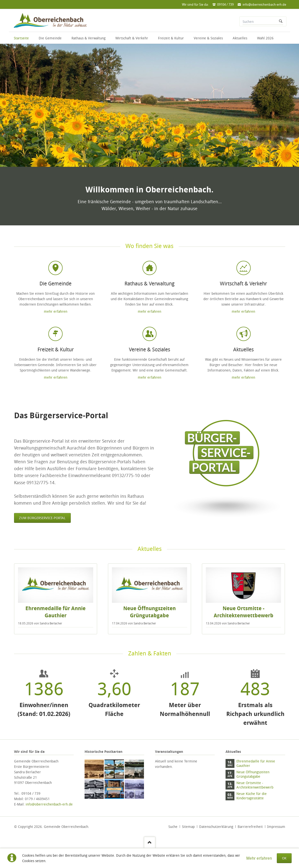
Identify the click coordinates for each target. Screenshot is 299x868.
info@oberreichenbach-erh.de (49, 804)
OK (284, 858)
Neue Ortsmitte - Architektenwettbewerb (244, 612)
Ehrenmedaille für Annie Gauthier (55, 612)
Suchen (281, 21)
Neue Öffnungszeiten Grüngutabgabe (149, 612)
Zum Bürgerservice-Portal (42, 518)
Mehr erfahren (259, 858)
